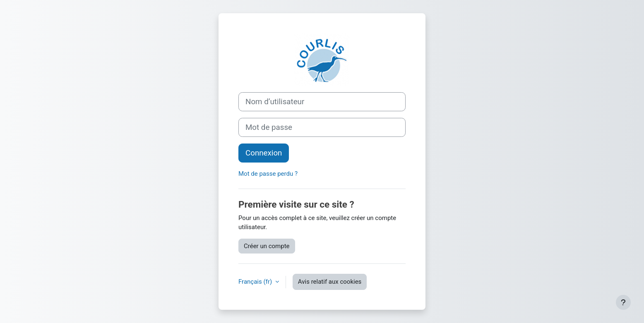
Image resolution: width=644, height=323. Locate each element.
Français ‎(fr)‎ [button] (256, 282)
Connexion (264, 153)
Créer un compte (267, 246)
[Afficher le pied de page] (623, 302)
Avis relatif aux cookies (330, 282)
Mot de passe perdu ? (268, 174)
